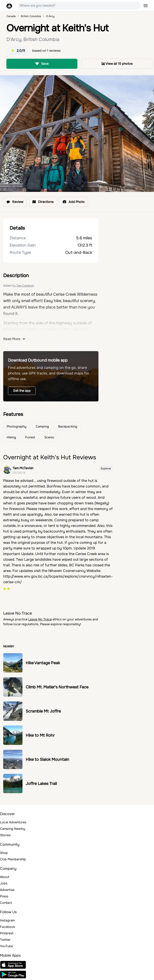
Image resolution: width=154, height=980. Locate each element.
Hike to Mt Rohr (40, 735)
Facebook (8, 927)
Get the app (22, 391)
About (5, 877)
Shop (4, 853)
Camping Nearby (13, 829)
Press (4, 896)
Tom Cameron (25, 286)
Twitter (5, 940)
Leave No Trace (40, 619)
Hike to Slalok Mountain (47, 759)
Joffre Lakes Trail (41, 784)
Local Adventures (13, 822)
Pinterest (7, 933)
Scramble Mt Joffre (43, 711)
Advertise (7, 890)
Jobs (4, 883)
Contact (6, 903)
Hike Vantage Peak (43, 663)
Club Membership (13, 859)
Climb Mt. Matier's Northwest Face (57, 687)
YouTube (7, 946)
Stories (5, 835)
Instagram (7, 920)
